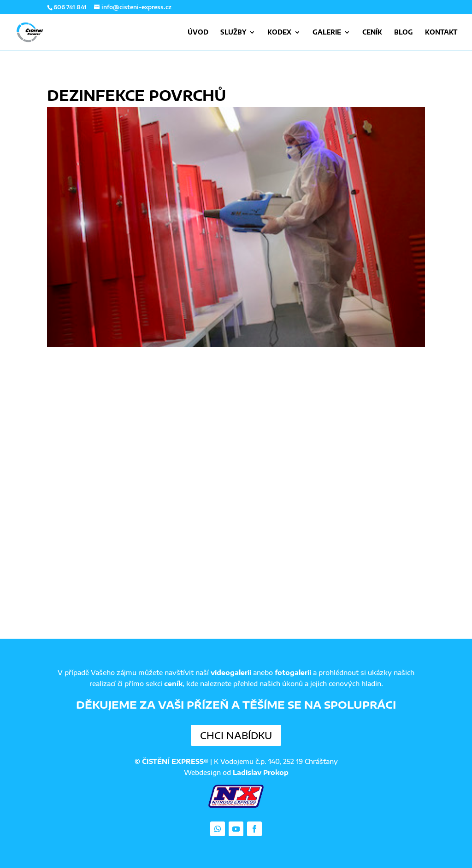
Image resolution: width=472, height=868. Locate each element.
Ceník (372, 32)
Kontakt (441, 32)
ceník (173, 684)
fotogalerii (293, 673)
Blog (404, 32)
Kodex (279, 32)
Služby (233, 32)
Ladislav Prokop (261, 772)
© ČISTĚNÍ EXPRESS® (171, 761)
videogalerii (231, 673)
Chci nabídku (236, 735)
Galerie (327, 32)
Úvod (198, 32)
